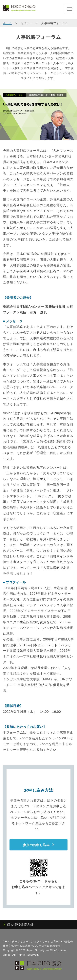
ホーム (7, 23)
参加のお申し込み (36, 845)
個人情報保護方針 (20, 925)
